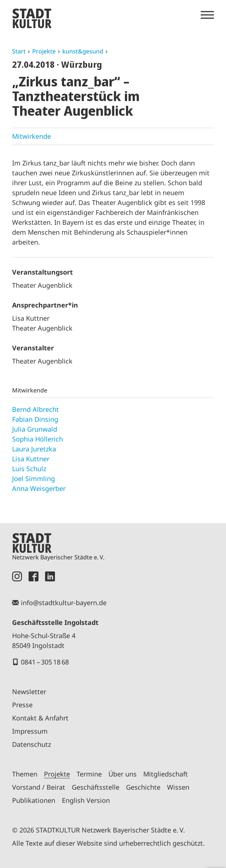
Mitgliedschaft (166, 774)
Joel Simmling (34, 478)
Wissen (178, 787)
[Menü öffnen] (207, 15)
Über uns (123, 774)
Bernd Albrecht (36, 409)
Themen (25, 774)
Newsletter (29, 692)
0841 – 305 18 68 (45, 662)
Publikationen (34, 800)
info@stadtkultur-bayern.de (64, 603)
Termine (89, 774)
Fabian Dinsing (35, 419)
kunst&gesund (83, 51)
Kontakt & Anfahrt (40, 718)
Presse (22, 705)
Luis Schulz (29, 469)
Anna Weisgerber (39, 488)
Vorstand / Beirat (39, 787)
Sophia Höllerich (38, 439)
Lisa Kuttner (31, 459)
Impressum (30, 731)
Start (19, 51)
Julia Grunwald (35, 429)
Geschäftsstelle (96, 787)
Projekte (44, 51)
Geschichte (143, 787)
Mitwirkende (32, 136)
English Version (86, 800)
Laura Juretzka (34, 449)
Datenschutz (32, 744)
